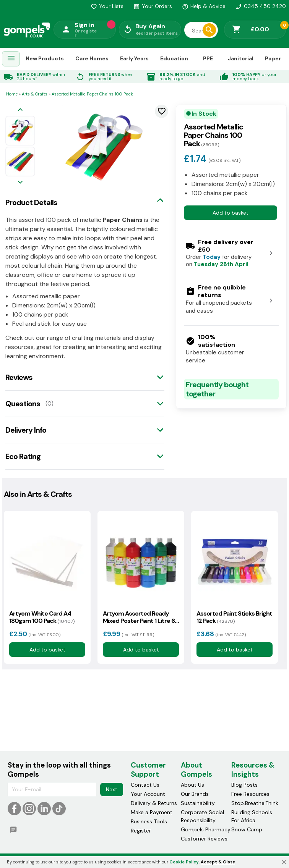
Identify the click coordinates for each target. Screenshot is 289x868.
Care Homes (92, 58)
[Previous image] (20, 110)
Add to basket (231, 213)
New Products (45, 58)
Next (112, 789)
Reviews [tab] (19, 377)
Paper (273, 58)
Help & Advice (204, 6)
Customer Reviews (204, 839)
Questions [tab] (23, 404)
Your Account (148, 794)
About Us (192, 785)
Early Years (134, 58)
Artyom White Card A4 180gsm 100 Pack (42, 617)
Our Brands (195, 794)
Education (174, 58)
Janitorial (241, 58)
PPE (208, 58)
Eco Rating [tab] (23, 456)
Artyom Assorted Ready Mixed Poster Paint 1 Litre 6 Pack (139, 617)
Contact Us (145, 785)
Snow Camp (247, 829)
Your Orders (153, 6)
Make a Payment (152, 812)
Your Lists (107, 6)
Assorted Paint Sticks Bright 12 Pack (234, 617)
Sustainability (198, 803)
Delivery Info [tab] (26, 430)
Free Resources (250, 794)
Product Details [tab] (31, 202)
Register (141, 831)
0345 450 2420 (261, 6)
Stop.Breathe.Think (255, 803)
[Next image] (20, 183)
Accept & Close (218, 862)
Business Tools (149, 821)
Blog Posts (244, 785)
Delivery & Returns (154, 803)
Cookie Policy (184, 862)
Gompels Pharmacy (206, 829)
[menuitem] (11, 59)
